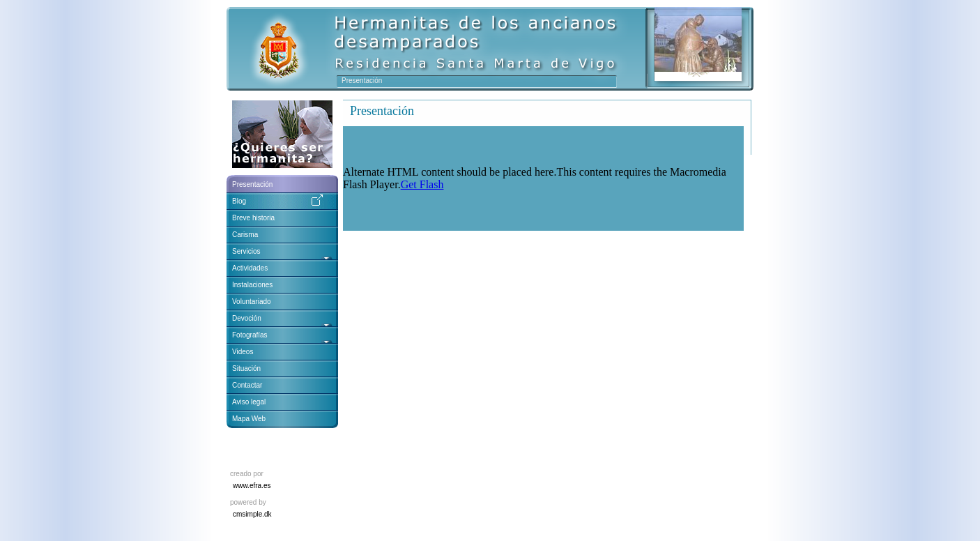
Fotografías (250, 335)
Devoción (247, 318)
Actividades (250, 268)
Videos (243, 352)
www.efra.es (252, 486)
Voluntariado (252, 302)
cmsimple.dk (252, 514)
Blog (239, 201)
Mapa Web (249, 419)
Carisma (245, 235)
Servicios (247, 251)
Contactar (247, 385)
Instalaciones (252, 285)
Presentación (252, 184)
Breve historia (253, 218)
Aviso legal (249, 402)
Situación (246, 368)
